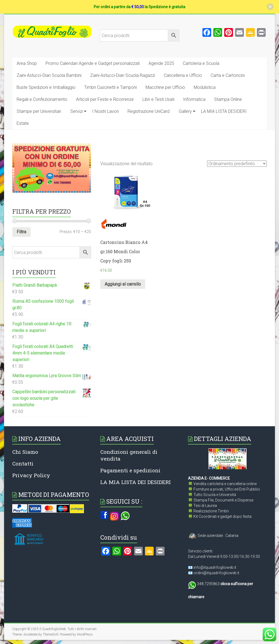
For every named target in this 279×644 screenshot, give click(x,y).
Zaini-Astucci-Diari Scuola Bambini (49, 75)
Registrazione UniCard (148, 111)
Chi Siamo (25, 452)
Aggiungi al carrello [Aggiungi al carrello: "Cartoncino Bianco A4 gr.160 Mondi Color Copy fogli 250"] (123, 284)
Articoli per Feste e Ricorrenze (105, 99)
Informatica (194, 99)
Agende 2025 (161, 63)
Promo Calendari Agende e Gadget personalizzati (93, 63)
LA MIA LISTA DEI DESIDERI (136, 482)
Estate (23, 123)
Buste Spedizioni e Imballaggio (46, 87)
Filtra (21, 232)
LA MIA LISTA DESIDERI (224, 111)
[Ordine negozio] (237, 164)
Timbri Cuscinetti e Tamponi (110, 87)
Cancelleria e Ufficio (183, 75)
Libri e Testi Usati (158, 99)
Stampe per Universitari (39, 111)
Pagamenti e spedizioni (130, 470)
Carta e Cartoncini (228, 75)
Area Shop (27, 63)
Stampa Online (228, 99)
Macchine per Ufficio (165, 87)
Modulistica (205, 87)
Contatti (23, 463)
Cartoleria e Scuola (201, 63)
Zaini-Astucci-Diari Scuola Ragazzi (123, 75)
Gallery (185, 111)
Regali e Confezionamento (42, 99)
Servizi (77, 111)
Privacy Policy (31, 475)
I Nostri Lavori (105, 111)
